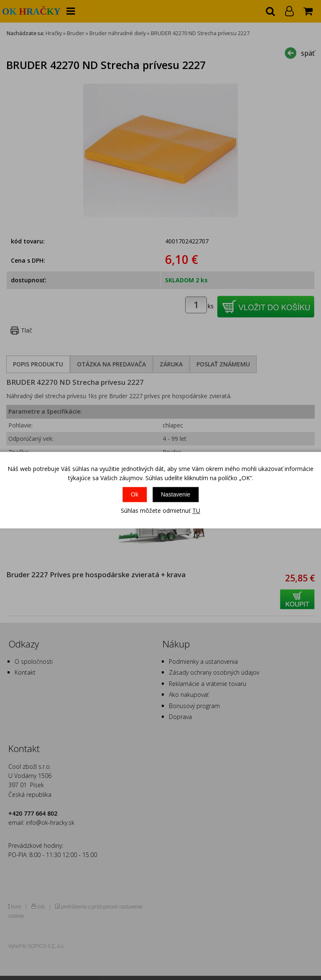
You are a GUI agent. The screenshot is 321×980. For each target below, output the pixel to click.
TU (196, 511)
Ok (135, 495)
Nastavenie (176, 495)
